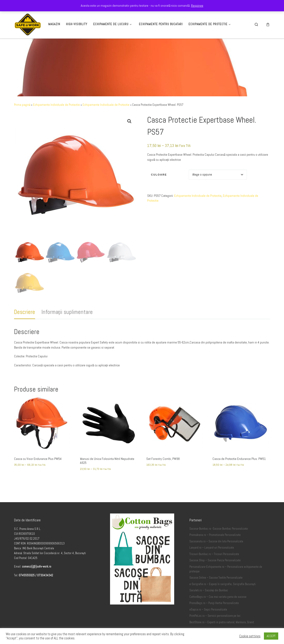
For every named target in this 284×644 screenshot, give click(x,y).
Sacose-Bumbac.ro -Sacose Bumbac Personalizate (219, 544)
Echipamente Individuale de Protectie (56, 105)
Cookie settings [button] (250, 636)
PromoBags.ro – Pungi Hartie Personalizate (214, 618)
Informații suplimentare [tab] (67, 312)
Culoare (159, 175)
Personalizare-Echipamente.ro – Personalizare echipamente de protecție (226, 584)
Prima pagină (22, 105)
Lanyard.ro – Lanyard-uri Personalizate (212, 563)
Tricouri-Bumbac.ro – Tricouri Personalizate (214, 569)
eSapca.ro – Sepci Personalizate (208, 625)
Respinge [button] (197, 6)
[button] (129, 121)
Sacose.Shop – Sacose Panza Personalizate (215, 576)
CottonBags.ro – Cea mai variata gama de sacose (218, 612)
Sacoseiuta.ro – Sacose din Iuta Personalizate (216, 557)
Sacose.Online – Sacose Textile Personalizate (216, 593)
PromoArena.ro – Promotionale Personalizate (215, 550)
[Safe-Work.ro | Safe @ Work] (28, 24)
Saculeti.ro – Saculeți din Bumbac (209, 606)
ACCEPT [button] (271, 636)
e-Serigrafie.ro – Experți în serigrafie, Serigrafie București (223, 599)
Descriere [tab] (25, 312)
